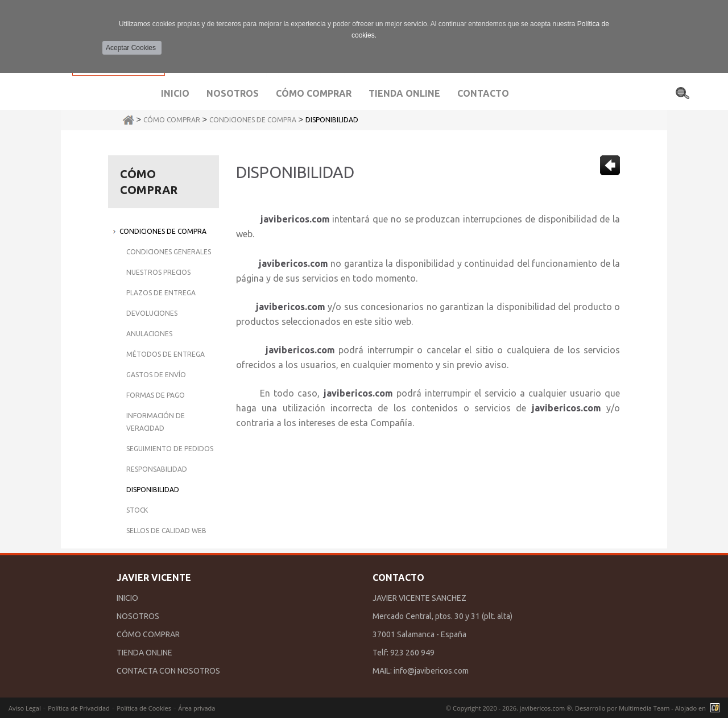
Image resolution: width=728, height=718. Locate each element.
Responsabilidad (157, 469)
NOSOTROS (138, 616)
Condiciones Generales (169, 252)
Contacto (483, 93)
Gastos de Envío (156, 375)
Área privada (197, 708)
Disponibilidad (332, 120)
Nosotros (233, 93)
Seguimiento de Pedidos (170, 449)
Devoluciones (152, 313)
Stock (137, 510)
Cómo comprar (314, 93)
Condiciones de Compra (253, 120)
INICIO (127, 598)
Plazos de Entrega (161, 293)
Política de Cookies (144, 708)
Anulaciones (149, 334)
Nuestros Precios (158, 272)
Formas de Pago (156, 395)
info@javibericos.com (431, 671)
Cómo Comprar (172, 120)
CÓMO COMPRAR (148, 634)
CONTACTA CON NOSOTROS (168, 671)
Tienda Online (404, 93)
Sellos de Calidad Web (166, 531)
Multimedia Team (644, 708)
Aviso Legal (25, 708)
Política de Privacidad (79, 708)
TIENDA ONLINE (144, 653)
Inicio (175, 93)
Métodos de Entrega (166, 354)
